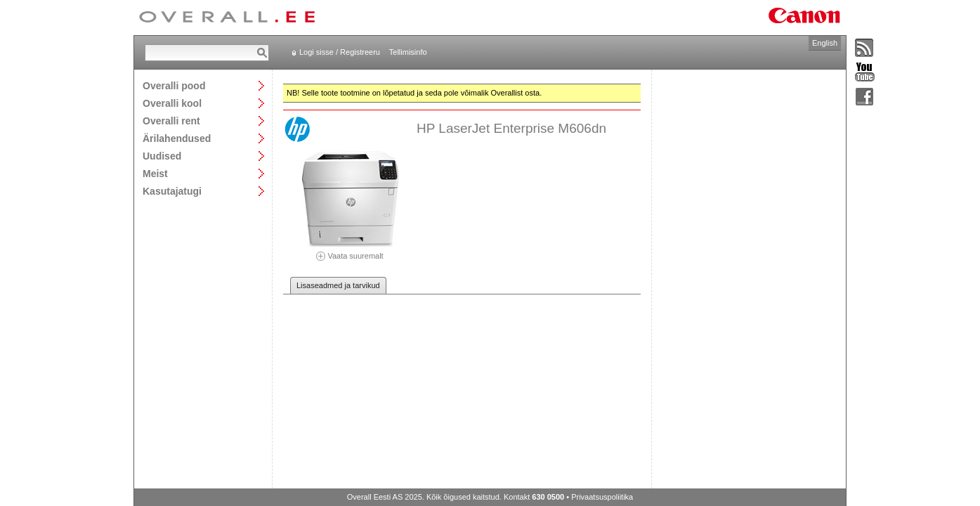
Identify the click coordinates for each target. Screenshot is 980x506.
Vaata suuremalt (350, 251)
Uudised (162, 156)
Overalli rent (171, 121)
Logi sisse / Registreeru (340, 52)
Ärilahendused (177, 138)
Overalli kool (172, 103)
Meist (155, 173)
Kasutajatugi (172, 191)
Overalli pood (174, 85)
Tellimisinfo (408, 52)
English (825, 43)
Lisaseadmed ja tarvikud (338, 285)
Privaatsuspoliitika (602, 497)
